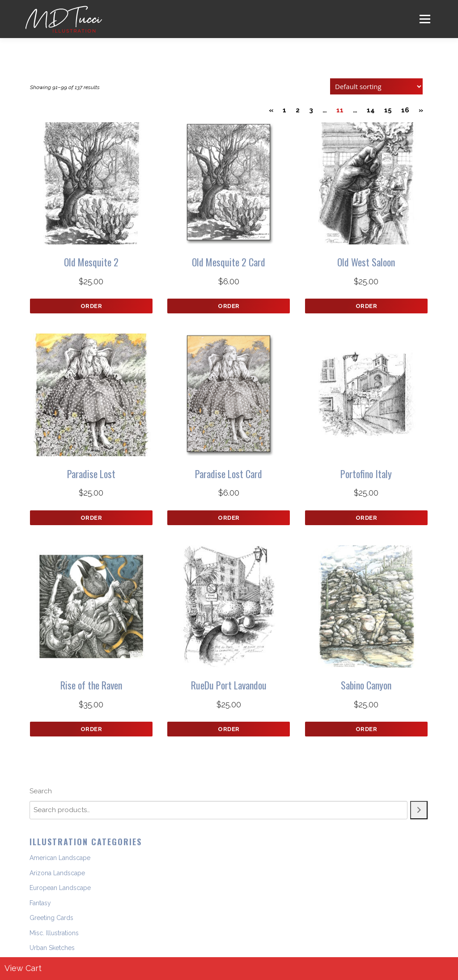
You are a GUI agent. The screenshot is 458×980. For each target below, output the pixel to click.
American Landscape (60, 858)
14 (371, 110)
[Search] (419, 810)
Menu (425, 19)
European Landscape (60, 888)
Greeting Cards (51, 918)
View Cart (23, 968)
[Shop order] (376, 86)
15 (388, 110)
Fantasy (40, 903)
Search (41, 791)
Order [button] (91, 306)
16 (405, 110)
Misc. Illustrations (54, 933)
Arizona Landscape (57, 873)
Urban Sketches (52, 948)
